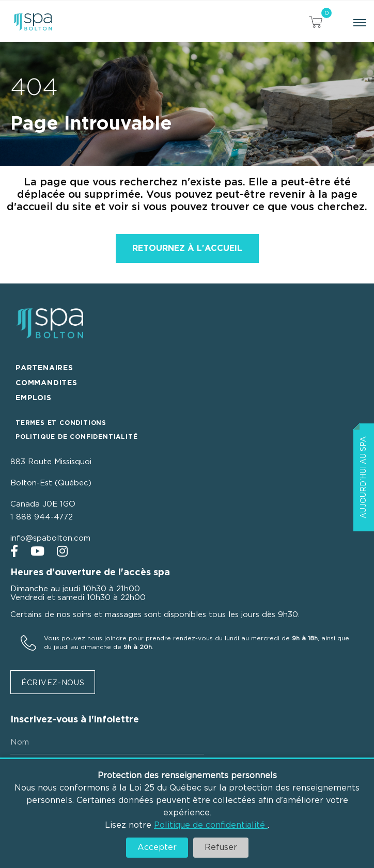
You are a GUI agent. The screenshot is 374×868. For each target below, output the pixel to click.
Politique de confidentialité (211, 825)
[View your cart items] (316, 23)
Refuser (221, 847)
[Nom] (107, 743)
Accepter (157, 847)
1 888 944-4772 (42, 517)
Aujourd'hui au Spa (364, 477)
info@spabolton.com (50, 538)
